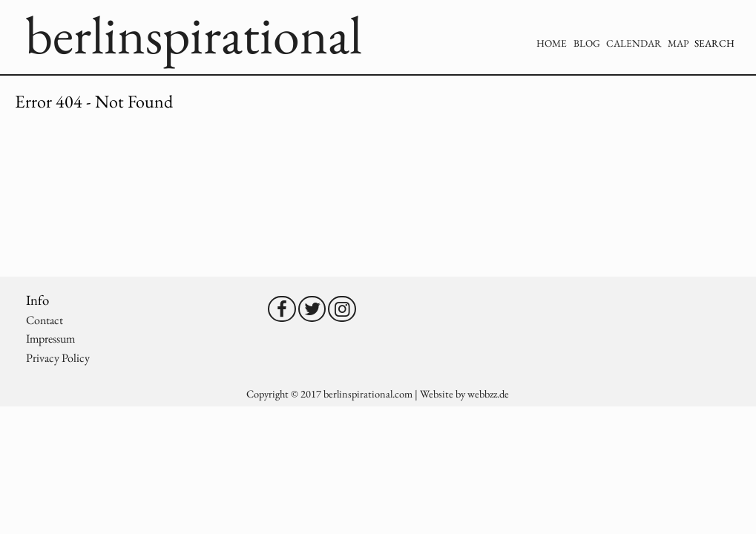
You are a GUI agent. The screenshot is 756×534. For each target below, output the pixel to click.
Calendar (634, 43)
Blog (587, 43)
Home (552, 43)
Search (714, 43)
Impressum (50, 339)
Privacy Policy (58, 358)
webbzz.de (488, 393)
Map (678, 43)
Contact (45, 320)
